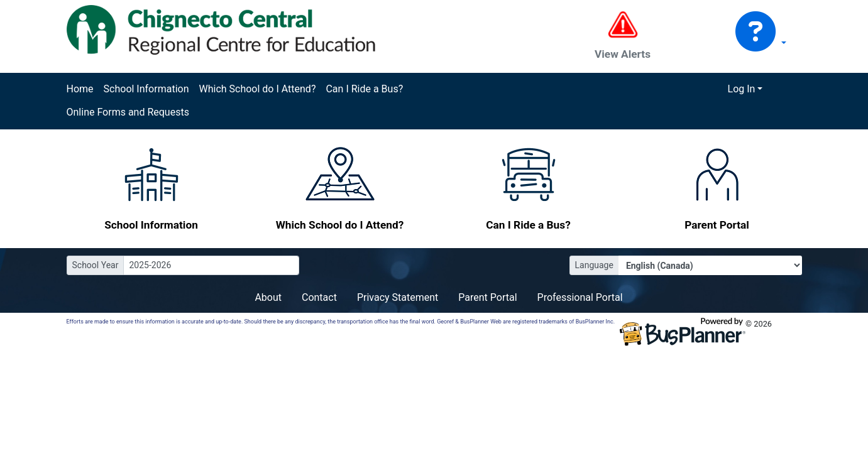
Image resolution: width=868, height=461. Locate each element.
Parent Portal (487, 297)
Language (594, 265)
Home (80, 89)
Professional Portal (580, 297)
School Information (146, 89)
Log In (742, 89)
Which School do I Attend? (257, 89)
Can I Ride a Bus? (364, 89)
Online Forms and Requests (128, 112)
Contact (319, 297)
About (268, 297)
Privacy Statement (398, 297)
